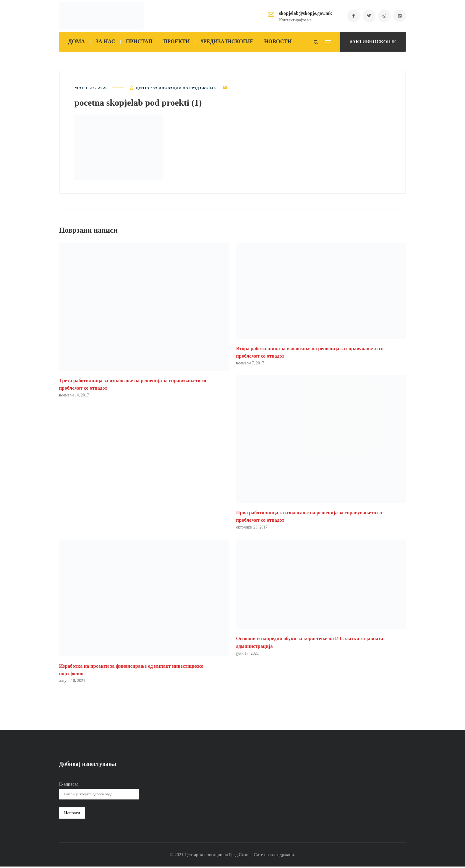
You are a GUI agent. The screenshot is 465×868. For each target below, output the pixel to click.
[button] (119, 148)
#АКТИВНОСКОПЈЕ (373, 42)
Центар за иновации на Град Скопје (176, 88)
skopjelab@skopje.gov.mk (303, 13)
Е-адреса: (69, 786)
